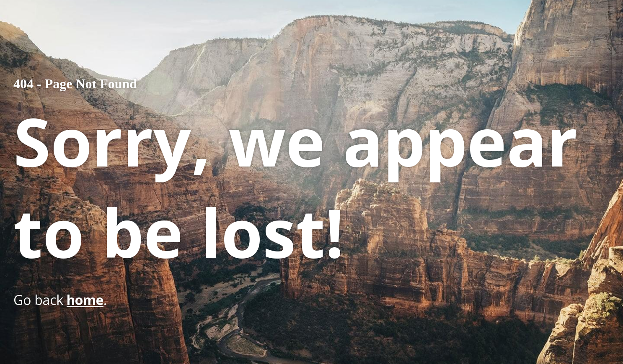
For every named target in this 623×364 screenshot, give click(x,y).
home (85, 300)
